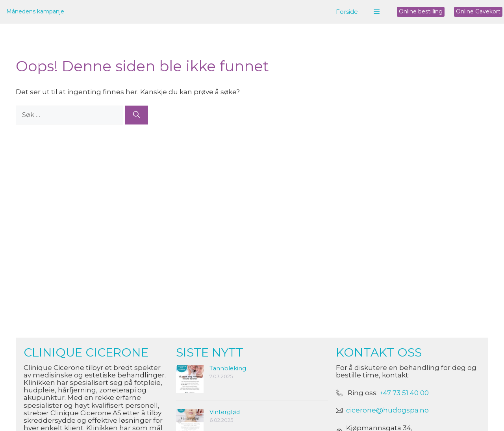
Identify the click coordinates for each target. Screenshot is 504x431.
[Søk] (136, 115)
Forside (347, 12)
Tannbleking (228, 368)
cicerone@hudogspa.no (387, 410)
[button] (377, 12)
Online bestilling (421, 11)
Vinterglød (225, 412)
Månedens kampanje (35, 11)
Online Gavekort (478, 11)
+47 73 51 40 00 (404, 393)
